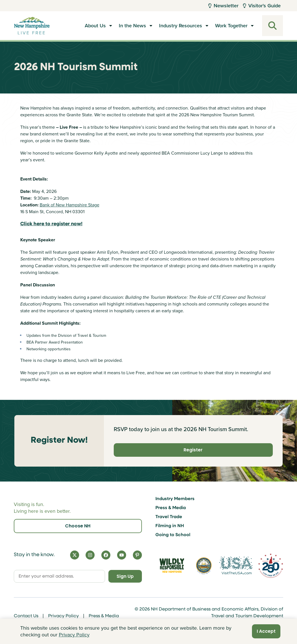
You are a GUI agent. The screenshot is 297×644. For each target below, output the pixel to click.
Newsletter (223, 6)
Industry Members (175, 499)
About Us (95, 26)
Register (193, 450)
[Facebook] (106, 555)
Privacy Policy (63, 616)
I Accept (266, 631)
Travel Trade (169, 517)
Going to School (173, 535)
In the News (132, 26)
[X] (75, 555)
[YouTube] (122, 555)
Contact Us (26, 616)
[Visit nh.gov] (204, 565)
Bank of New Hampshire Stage (70, 205)
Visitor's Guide (262, 6)
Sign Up (124, 576)
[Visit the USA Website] (236, 565)
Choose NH (78, 526)
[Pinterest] (137, 555)
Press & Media (171, 508)
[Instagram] (90, 555)
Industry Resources (181, 26)
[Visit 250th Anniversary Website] (271, 566)
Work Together (231, 26)
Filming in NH (170, 526)
